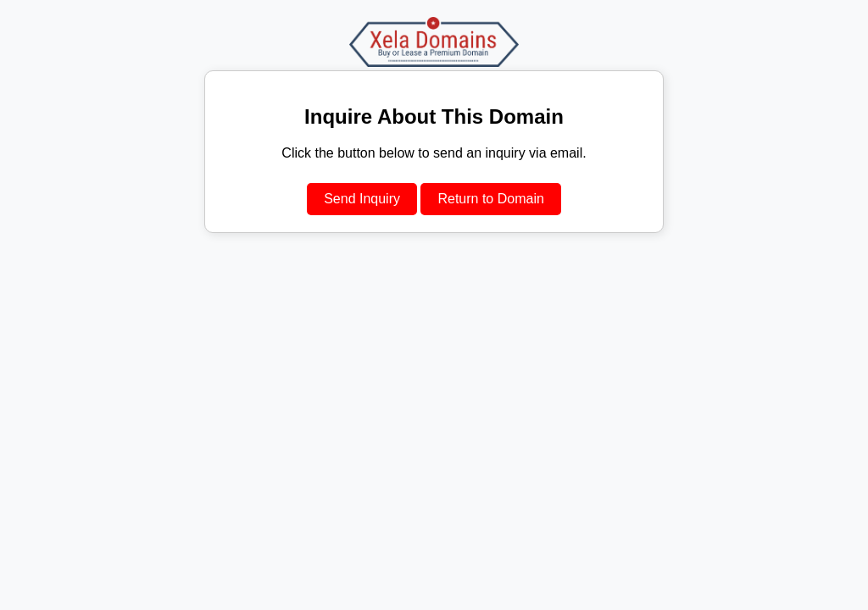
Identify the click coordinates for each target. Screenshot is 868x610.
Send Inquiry (362, 199)
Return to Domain (490, 199)
